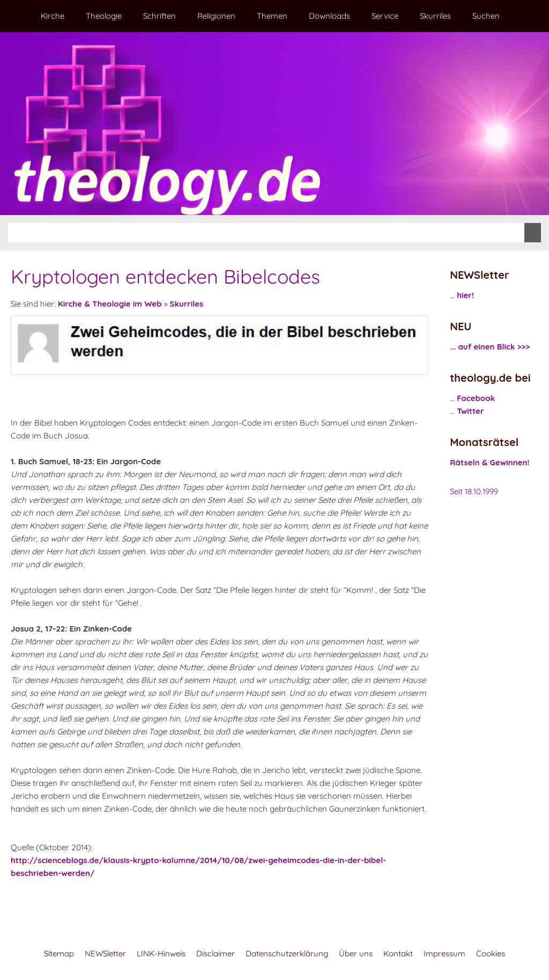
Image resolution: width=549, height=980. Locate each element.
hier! (465, 295)
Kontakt (398, 953)
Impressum (444, 953)
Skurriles (187, 304)
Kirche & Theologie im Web (110, 304)
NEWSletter (105, 953)
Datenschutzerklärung (287, 953)
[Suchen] (266, 233)
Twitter (470, 411)
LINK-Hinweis (161, 953)
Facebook (476, 398)
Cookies (491, 953)
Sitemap (59, 953)
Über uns (356, 953)
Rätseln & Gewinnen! (489, 462)
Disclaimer (216, 953)
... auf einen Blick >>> (490, 347)
